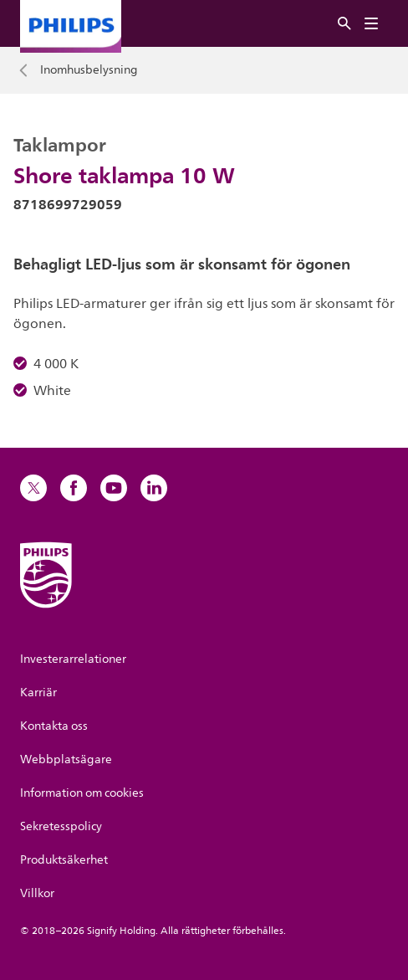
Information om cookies (82, 793)
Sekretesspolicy (61, 826)
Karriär (38, 693)
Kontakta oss (54, 726)
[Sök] (344, 24)
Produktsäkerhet (64, 860)
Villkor (37, 893)
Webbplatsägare (66, 759)
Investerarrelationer (73, 659)
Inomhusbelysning (89, 70)
